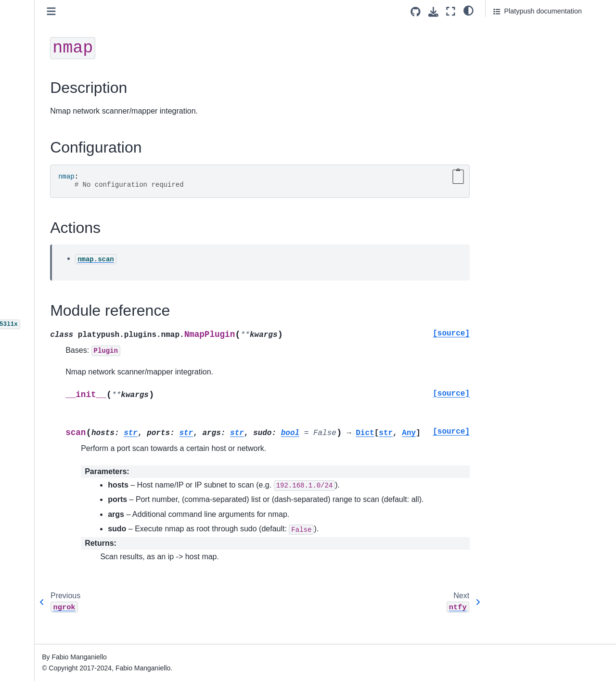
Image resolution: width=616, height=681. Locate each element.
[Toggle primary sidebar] (140, 11)
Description (511, 29)
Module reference (520, 69)
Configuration (516, 43)
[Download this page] (433, 12)
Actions (505, 56)
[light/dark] (468, 10)
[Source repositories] (416, 12)
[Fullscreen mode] (451, 11)
